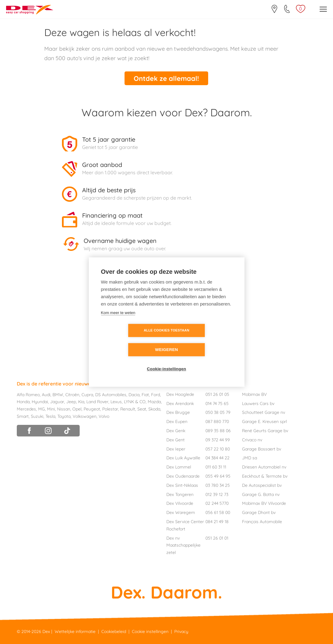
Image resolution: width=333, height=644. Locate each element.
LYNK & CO (135, 401)
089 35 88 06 (218, 430)
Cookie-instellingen (166, 359)
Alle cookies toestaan (131, 340)
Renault (128, 408)
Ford (156, 394)
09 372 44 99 (218, 439)
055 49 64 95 (218, 476)
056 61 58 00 (218, 512)
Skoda (154, 408)
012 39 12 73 (217, 494)
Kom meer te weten (118, 322)
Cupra (87, 394)
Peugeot (92, 408)
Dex (46, 631)
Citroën (72, 394)
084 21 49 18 (217, 521)
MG (42, 408)
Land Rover (97, 401)
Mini (51, 408)
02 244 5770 (217, 503)
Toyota (64, 416)
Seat (142, 408)
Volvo (104, 416)
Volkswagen (85, 416)
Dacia (134, 394)
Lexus (116, 401)
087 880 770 (217, 421)
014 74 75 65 (217, 403)
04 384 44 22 (217, 457)
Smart (23, 416)
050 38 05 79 (218, 412)
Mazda (154, 401)
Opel (77, 408)
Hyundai (40, 401)
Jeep (71, 401)
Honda (23, 401)
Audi (46, 394)
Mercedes (26, 408)
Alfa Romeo (28, 394)
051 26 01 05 (217, 394)
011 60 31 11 (216, 466)
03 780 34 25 (218, 485)
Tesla (50, 416)
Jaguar (57, 401)
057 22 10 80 (218, 448)
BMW (58, 394)
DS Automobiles (111, 394)
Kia (81, 401)
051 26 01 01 (217, 537)
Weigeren (202, 340)
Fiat (145, 394)
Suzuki (37, 416)
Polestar (110, 408)
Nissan (64, 408)
